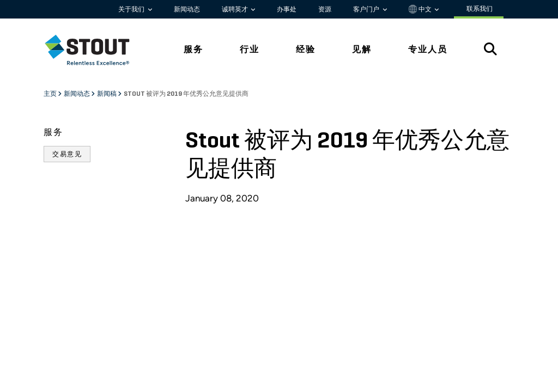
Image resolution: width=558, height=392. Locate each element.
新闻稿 (107, 94)
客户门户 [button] (367, 9)
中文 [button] (421, 9)
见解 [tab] (362, 49)
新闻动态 (187, 9)
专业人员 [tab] (428, 49)
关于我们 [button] (132, 9)
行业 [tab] (250, 49)
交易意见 (67, 154)
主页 (51, 94)
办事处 (287, 9)
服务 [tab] (193, 49)
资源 (325, 9)
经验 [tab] (306, 49)
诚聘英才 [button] (236, 9)
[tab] (95, 50)
